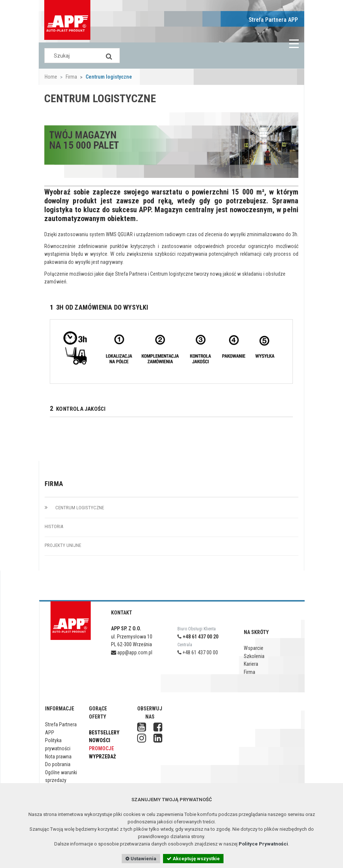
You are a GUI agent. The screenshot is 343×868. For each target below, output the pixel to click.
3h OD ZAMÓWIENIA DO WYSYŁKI (99, 308)
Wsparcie (254, 648)
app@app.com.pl (132, 652)
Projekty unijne (63, 545)
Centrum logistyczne (74, 508)
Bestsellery (104, 733)
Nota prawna (58, 757)
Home (51, 77)
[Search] (109, 56)
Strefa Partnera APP (273, 20)
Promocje (101, 748)
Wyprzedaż (102, 757)
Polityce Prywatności (263, 844)
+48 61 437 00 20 (198, 637)
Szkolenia (254, 656)
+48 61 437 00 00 (198, 652)
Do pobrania (58, 764)
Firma (71, 77)
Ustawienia (141, 859)
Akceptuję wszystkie (193, 859)
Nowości (100, 740)
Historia (54, 526)
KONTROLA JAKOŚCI (78, 409)
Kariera (251, 664)
